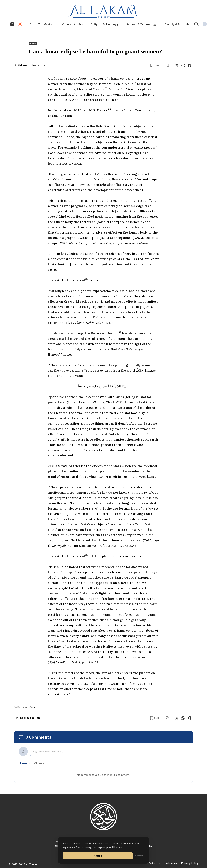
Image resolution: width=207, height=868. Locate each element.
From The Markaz (42, 24)
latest (25, 763)
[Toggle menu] (12, 24)
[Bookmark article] (155, 65)
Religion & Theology (105, 24)
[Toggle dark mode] (20, 24)
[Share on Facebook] (190, 65)
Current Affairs (72, 24)
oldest (39, 763)
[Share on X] (177, 65)
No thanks (140, 856)
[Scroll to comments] (167, 66)
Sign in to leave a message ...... (50, 751)
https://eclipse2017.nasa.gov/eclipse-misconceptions (109, 243)
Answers (33, 44)
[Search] (197, 24)
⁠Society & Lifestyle (177, 24)
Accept (98, 856)
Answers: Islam (29, 707)
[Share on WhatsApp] (183, 65)
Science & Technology (142, 24)
